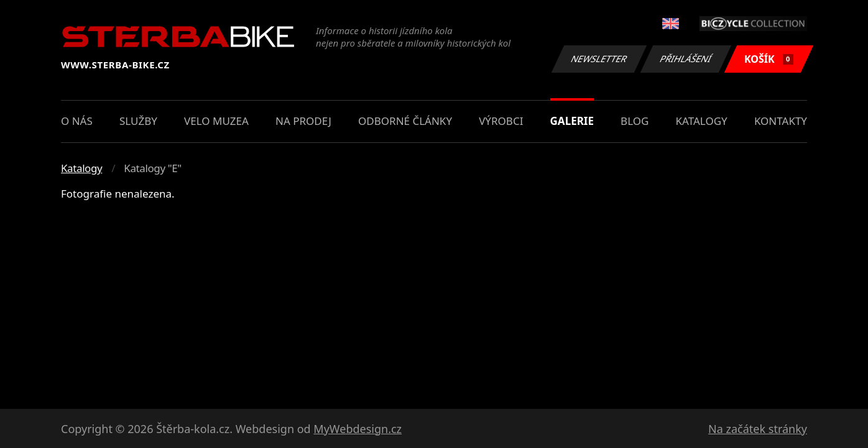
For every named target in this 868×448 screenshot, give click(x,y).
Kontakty (781, 121)
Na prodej (303, 121)
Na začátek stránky (758, 429)
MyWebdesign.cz (358, 429)
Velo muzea (216, 121)
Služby (138, 121)
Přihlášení (686, 59)
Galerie (572, 121)
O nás (77, 121)
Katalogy (702, 121)
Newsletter (599, 59)
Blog (635, 121)
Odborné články (405, 121)
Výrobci (501, 121)
